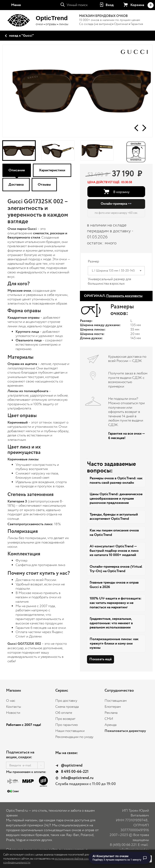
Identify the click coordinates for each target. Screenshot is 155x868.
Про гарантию (67, 725)
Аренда (110, 725)
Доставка (16, 185)
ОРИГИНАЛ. (113, 296)
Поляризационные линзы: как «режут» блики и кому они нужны (114, 643)
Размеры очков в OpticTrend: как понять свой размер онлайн (116, 480)
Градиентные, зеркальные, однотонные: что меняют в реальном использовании (111, 623)
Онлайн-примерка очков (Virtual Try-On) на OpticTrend (116, 569)
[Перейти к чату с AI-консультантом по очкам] (120, 858)
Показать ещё (101, 659)
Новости (13, 713)
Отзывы (44, 185)
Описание (17, 170)
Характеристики (52, 170)
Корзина (142, 5)
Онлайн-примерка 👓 (116, 204)
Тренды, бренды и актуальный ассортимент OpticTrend (114, 517)
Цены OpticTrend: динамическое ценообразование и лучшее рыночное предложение (116, 499)
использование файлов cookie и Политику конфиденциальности (55, 861)
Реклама (111, 713)
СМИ (109, 719)
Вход (110, 5)
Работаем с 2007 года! (24, 725)
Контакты (14, 707)
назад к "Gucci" (21, 36)
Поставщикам (116, 701)
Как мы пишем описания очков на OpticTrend (114, 533)
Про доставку (66, 701)
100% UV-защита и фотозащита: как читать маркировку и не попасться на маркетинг (116, 603)
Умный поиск (77, 5)
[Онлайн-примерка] (136, 151)
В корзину (121, 192)
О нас (11, 701)
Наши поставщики (70, 731)
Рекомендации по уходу (74, 737)
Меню (16, 5)
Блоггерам (113, 707)
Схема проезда (67, 707)
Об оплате (64, 713)
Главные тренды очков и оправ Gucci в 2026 (114, 585)
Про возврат (65, 719)
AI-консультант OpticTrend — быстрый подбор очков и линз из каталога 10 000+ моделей (114, 551)
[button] (136, 128)
